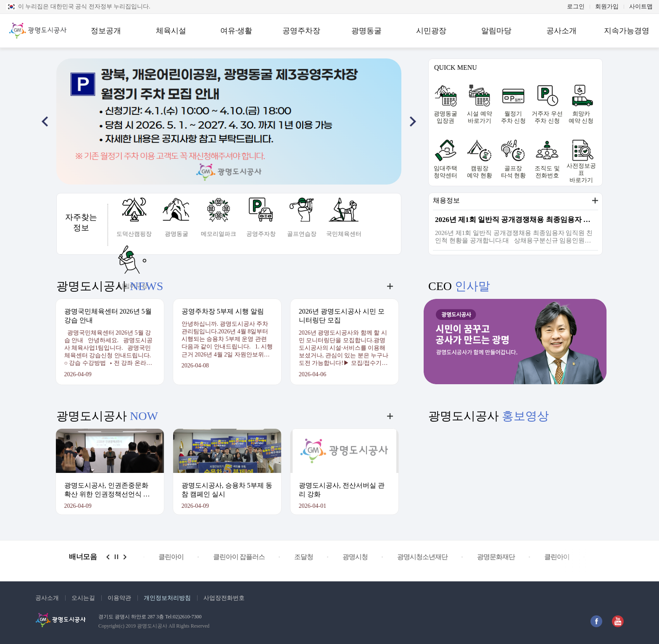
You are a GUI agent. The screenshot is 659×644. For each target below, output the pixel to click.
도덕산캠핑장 (134, 234)
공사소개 (561, 31)
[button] (45, 121)
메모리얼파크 (219, 234)
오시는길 (83, 598)
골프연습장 (302, 234)
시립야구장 (133, 286)
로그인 (576, 7)
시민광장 (431, 31)
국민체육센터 (344, 234)
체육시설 (171, 31)
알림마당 (496, 31)
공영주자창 (261, 234)
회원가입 (607, 7)
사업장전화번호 (224, 598)
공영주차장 (301, 31)
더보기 (595, 201)
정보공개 (106, 31)
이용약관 (119, 598)
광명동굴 (366, 31)
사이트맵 (641, 7)
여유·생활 (236, 31)
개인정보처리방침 (167, 598)
